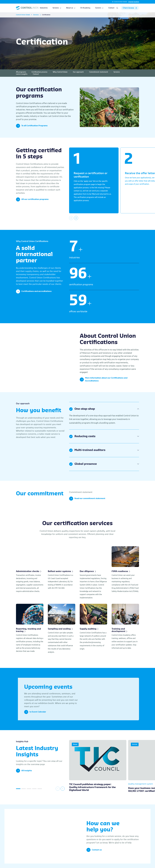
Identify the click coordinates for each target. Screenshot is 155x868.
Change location (134, 2)
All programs (21, 72)
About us (71, 8)
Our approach (78, 72)
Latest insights (22, 74)
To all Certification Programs (32, 126)
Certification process (39, 72)
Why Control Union (60, 72)
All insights (24, 771)
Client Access (130, 8)
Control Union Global (120, 2)
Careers (99, 8)
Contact (111, 8)
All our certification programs (32, 199)
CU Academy (85, 8)
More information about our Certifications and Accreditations (104, 379)
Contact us (94, 850)
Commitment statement (99, 72)
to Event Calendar (35, 712)
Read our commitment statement (87, 499)
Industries (44, 8)
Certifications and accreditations (34, 291)
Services (57, 8)
